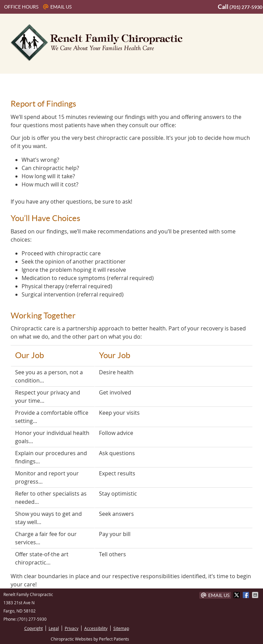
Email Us (57, 7)
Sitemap (121, 628)
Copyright (34, 628)
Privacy (72, 628)
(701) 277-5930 (246, 7)
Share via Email (256, 595)
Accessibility (96, 628)
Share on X (237, 595)
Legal (54, 628)
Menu (14, 82)
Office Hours (21, 7)
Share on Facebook (247, 595)
